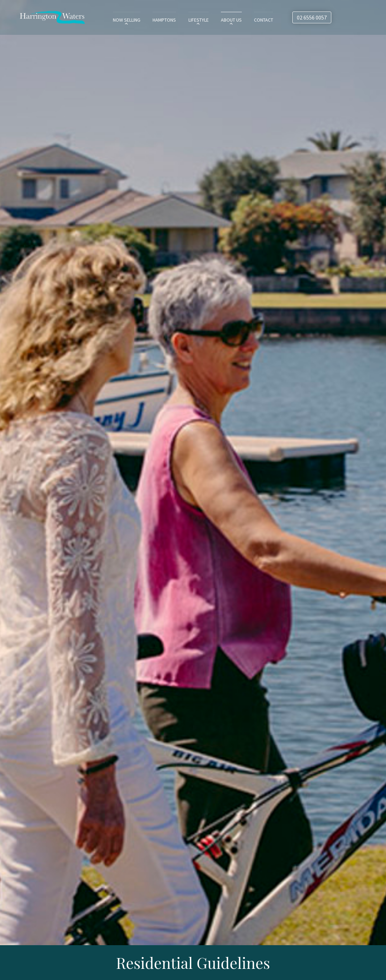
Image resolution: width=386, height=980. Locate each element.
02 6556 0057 (312, 17)
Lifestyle (198, 20)
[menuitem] (124, 20)
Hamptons (162, 20)
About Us (231, 20)
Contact (265, 20)
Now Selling (124, 20)
